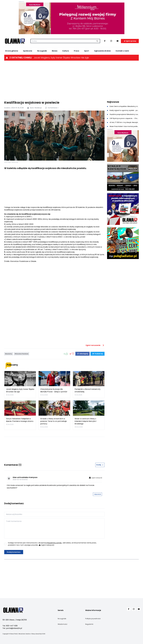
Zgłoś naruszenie (95, 345)
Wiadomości (62, 624)
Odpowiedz (97, 494)
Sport (87, 51)
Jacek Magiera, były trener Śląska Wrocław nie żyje (61, 58)
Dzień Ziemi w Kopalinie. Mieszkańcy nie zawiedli (123, 106)
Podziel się (97, 354)
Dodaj (100, 465)
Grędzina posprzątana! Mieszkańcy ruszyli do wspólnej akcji (123, 114)
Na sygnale (42, 51)
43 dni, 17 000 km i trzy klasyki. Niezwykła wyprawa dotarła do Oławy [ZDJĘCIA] (123, 122)
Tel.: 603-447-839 (10, 626)
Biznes (55, 51)
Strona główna (12, 51)
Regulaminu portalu (54, 543)
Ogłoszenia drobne (102, 51)
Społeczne (28, 51)
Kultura (66, 51)
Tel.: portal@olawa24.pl (12, 628)
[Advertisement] (72, 80)
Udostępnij (83, 354)
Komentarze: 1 (52, 108)
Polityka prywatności (93, 619)
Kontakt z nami (122, 51)
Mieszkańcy (9, 354)
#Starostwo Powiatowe (22, 354)
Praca (76, 51)
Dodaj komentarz (14, 552)
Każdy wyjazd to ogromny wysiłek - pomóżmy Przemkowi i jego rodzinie (123, 110)
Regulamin (89, 624)
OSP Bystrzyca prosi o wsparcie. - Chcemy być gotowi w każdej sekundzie (123, 118)
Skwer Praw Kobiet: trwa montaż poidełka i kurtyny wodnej (123, 126)
